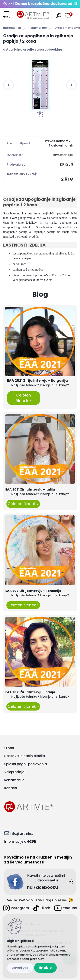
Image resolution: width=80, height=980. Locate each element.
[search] (59, 16)
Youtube (65, 908)
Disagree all (20, 968)
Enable (45, 968)
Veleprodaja (14, 772)
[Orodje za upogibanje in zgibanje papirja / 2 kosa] (40, 85)
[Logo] (33, 15)
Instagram (16, 908)
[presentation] (9, 85)
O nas (9, 748)
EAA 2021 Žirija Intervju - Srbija (30, 692)
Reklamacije (14, 780)
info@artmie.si (22, 834)
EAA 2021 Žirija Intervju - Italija (30, 489)
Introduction (12, 28)
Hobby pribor (38, 28)
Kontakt (11, 788)
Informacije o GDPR (20, 842)
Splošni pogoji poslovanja (26, 764)
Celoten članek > (23, 398)
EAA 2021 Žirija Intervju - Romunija (33, 591)
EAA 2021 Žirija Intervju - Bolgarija (37, 381)
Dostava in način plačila (25, 756)
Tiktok (42, 908)
